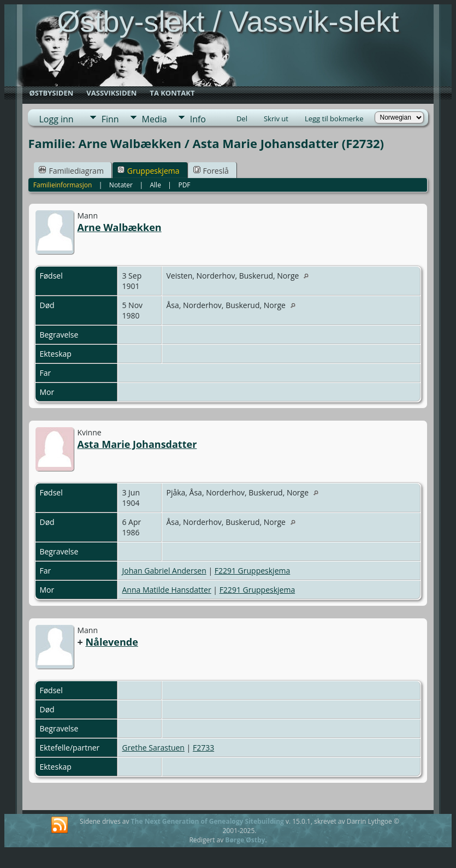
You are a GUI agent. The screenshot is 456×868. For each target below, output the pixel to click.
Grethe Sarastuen (153, 748)
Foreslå (211, 171)
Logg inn (56, 119)
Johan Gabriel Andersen (164, 571)
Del (242, 119)
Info (198, 119)
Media (155, 119)
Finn (110, 119)
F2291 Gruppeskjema (253, 571)
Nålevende (111, 642)
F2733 (203, 748)
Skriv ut (276, 119)
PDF (184, 185)
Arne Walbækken (119, 227)
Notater (121, 185)
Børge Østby (245, 840)
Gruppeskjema (149, 171)
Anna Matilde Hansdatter (166, 590)
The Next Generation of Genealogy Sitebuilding (208, 821)
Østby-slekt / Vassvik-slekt (228, 21)
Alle (156, 185)
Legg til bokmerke (334, 119)
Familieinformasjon (63, 185)
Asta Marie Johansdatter (137, 444)
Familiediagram (71, 171)
